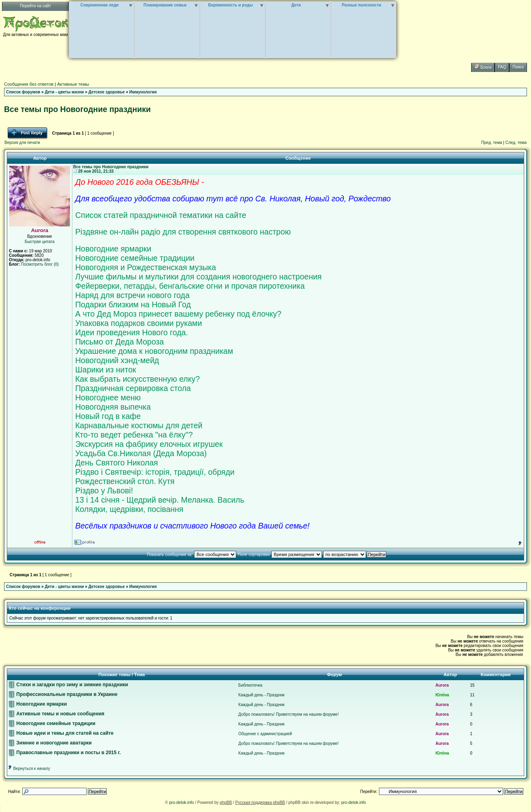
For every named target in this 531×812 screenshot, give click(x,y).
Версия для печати (22, 143)
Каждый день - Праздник (261, 695)
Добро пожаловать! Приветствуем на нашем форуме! (288, 714)
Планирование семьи (165, 5)
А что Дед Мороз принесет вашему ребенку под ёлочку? (178, 314)
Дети (296, 5)
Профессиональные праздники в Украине (63, 694)
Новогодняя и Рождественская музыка (146, 267)
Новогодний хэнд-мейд (117, 360)
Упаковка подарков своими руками (139, 323)
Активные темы (73, 84)
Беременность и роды (231, 5)
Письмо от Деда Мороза (120, 342)
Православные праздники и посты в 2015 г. (65, 753)
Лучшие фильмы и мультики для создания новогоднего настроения (198, 277)
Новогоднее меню (108, 398)
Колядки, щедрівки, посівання (129, 509)
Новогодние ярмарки (113, 249)
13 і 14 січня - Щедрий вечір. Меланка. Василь (160, 500)
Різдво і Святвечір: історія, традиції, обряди (155, 472)
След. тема (516, 143)
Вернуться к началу (29, 769)
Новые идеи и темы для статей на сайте (61, 733)
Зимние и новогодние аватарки (50, 743)
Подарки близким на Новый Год (133, 304)
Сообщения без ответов (29, 84)
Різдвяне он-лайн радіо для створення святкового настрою (183, 232)
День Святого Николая (117, 463)
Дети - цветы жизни (65, 92)
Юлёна (442, 695)
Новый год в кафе (108, 416)
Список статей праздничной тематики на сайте (161, 215)
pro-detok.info (181, 802)
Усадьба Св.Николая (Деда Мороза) (141, 453)
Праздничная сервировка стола (133, 388)
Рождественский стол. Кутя (125, 481)
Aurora (442, 685)
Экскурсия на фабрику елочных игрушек (149, 444)
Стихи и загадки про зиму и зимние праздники (68, 685)
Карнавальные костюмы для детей (139, 425)
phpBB (226, 802)
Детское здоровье (107, 92)
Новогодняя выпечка (113, 407)
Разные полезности (361, 5)
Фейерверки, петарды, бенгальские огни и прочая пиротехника (190, 286)
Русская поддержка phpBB (260, 802)
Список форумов (23, 92)
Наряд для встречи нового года (132, 295)
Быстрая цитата (40, 242)
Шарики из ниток (106, 370)
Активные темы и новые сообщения (56, 714)
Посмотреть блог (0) (40, 264)
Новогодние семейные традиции (135, 258)
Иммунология (143, 92)
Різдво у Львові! (104, 491)
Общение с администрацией (265, 734)
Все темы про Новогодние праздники (77, 109)
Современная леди (100, 5)
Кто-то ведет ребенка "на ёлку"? (134, 435)
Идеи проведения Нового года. (132, 332)
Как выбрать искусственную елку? (138, 379)
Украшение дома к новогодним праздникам (154, 351)
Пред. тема (492, 143)
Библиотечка (250, 685)
